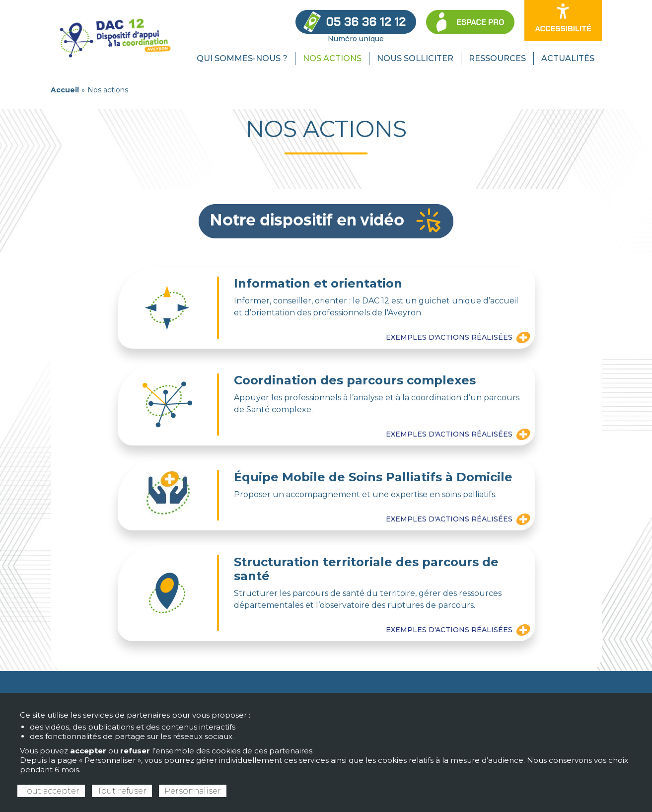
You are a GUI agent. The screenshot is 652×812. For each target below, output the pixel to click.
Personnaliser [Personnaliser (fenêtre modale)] (193, 791)
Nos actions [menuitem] (332, 58)
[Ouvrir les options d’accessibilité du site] (563, 21)
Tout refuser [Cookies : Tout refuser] (122, 791)
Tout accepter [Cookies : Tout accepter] (51, 791)
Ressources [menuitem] (497, 58)
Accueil (65, 90)
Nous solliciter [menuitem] (415, 58)
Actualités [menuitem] (568, 58)
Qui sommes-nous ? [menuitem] (242, 58)
